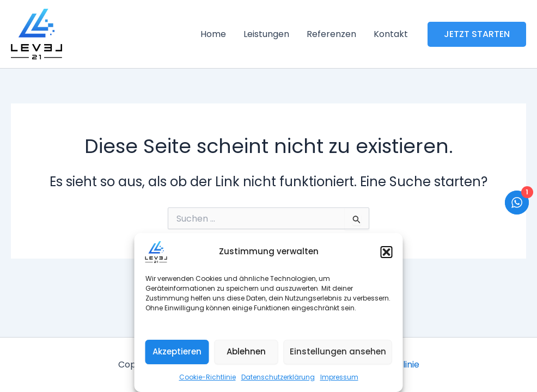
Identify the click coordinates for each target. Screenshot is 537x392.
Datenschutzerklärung (278, 377)
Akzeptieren (177, 351)
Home (213, 34)
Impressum (339, 377)
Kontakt (391, 34)
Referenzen (331, 34)
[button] (387, 252)
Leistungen (266, 34)
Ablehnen (246, 351)
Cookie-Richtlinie (208, 377)
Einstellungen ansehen (338, 351)
